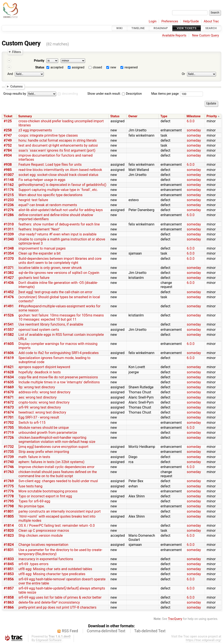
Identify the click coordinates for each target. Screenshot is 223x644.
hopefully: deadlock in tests (40, 372)
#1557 (9, 330)
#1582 (9, 335)
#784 (8, 150)
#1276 (9, 210)
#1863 (9, 602)
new (113, 67)
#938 (8, 165)
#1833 (9, 559)
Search (211, 28)
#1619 (9, 358)
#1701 (9, 417)
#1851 (9, 569)
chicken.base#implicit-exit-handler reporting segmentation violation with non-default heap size (57, 440)
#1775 (9, 486)
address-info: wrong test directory (44, 392)
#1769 (9, 481)
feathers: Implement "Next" (39, 229)
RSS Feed (70, 631)
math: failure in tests (34, 457)
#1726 (9, 438)
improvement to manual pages (42, 248)
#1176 (9, 190)
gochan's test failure (34, 278)
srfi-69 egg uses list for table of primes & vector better (60, 597)
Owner (133, 116)
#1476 (9, 297)
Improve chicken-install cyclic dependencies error (57, 467)
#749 (8, 140)
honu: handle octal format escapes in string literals (58, 140)
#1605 (9, 344)
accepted (57, 67)
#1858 (9, 597)
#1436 (9, 283)
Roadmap (161, 28)
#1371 (9, 268)
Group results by (15, 94)
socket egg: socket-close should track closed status (58, 175)
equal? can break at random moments (48, 205)
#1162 (9, 185)
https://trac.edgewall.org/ (204, 640)
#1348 (9, 248)
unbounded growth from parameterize (48, 433)
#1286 (9, 215)
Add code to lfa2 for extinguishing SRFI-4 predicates (59, 353)
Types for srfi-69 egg (34, 501)
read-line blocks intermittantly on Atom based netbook (60, 170)
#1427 (9, 278)
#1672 (9, 402)
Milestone (194, 116)
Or (183, 74)
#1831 (9, 550)
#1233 (9, 200)
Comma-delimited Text (106, 631)
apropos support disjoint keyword (44, 367)
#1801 (9, 511)
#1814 (9, 526)
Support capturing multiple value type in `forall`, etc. (58, 190)
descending (70, 94)
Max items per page (165, 94)
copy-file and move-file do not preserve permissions (58, 377)
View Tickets (187, 28)
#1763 (9, 472)
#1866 (9, 607)
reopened (131, 67)
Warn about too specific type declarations (51, 195)
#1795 (9, 501)
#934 (8, 155)
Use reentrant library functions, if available (51, 324)
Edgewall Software (49, 640)
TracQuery (175, 619)
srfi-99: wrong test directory (40, 407)
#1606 (9, 353)
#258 (8, 130)
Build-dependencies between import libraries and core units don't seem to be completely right (60, 261)
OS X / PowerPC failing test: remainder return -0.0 (57, 526)
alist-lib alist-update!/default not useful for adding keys (61, 210)
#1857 (9, 588)
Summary (25, 116)
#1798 (9, 506)
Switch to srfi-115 (32, 423)
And (10, 74)
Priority (39, 61)
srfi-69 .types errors (34, 564)
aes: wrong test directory (38, 397)
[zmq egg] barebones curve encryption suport (53, 447)
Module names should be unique (44, 428)
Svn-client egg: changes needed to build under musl (58, 481)
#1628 (9, 372)
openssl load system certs (39, 330)
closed (97, 67)
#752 (8, 145)
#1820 (9, 531)
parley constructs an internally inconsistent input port (60, 511)
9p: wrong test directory (37, 387)
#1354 (9, 253)
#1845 (9, 564)
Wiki (119, 28)
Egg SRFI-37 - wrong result (39, 417)
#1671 (9, 397)
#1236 (9, 205)
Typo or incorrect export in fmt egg (45, 496)
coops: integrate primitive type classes (48, 135)
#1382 (9, 273)
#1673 (9, 407)
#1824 (9, 545)
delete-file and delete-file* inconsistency (49, 602)
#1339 (9, 234)
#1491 (9, 306)
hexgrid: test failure (33, 200)
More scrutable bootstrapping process (48, 491)
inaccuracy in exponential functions (46, 559)
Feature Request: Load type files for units (50, 165)
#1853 (9, 574)
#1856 (9, 579)
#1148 (9, 180)
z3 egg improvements (35, 130)
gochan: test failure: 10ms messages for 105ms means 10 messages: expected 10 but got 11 (61, 317)
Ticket (8, 116)
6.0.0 (191, 121)
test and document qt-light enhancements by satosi (58, 145)
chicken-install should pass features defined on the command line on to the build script (58, 474)
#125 (8, 121)
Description (132, 94)
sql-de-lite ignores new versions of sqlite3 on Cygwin (59, 273)
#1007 (9, 175)
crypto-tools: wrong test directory (44, 402)
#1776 (9, 491)
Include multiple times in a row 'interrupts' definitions (59, 382)
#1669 (9, 387)
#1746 (9, 467)
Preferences (170, 21)
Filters (16, 52)
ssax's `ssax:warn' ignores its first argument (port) (57, 150)
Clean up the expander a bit (40, 253)
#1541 (9, 324)
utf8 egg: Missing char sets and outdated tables (55, 569)
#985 (8, 170)
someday (194, 130)
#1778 (9, 496)
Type (164, 116)
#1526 (9, 315)
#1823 (9, 536)
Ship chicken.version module (41, 536)
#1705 (9, 428)
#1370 (9, 259)
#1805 (9, 516)
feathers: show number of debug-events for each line (59, 224)
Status (40, 67)
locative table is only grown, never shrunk (50, 268)
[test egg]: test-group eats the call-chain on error (55, 292)
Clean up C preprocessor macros (44, 531)
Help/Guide (191, 21)
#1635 (9, 382)
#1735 (9, 452)
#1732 (9, 447)
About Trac (211, 21)
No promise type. (32, 506)
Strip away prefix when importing (44, 452)
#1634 (9, 377)
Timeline (138, 28)
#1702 (9, 423)
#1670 (9, 392)
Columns (16, 86)
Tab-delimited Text (150, 631)
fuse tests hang (30, 486)
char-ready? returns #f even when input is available (57, 234)
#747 (8, 135)
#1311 (9, 229)
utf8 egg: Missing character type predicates (52, 574)
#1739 (9, 457)
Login (153, 21)
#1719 (9, 433)
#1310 (9, 224)
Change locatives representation (43, 545)
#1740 (9, 462)
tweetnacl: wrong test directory (42, 412)
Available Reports (174, 36)
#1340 (9, 239)
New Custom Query (205, 36)
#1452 (9, 292)
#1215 (9, 195)
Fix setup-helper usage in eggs (42, 180)
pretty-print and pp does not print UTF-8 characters (57, 607)
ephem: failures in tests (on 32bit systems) (52, 462)
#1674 (9, 412)
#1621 (9, 367)
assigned (78, 67)
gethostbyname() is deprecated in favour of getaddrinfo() (63, 185)
